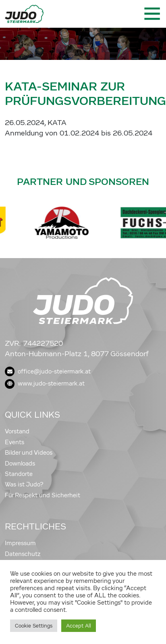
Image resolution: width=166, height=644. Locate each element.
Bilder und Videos (29, 453)
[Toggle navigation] (151, 14)
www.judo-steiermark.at (45, 384)
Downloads (20, 464)
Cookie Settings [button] (34, 626)
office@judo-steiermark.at (48, 371)
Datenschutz (23, 554)
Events (15, 442)
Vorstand (17, 431)
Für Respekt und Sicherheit (43, 495)
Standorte (19, 474)
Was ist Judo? (24, 484)
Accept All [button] (79, 626)
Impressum (20, 543)
